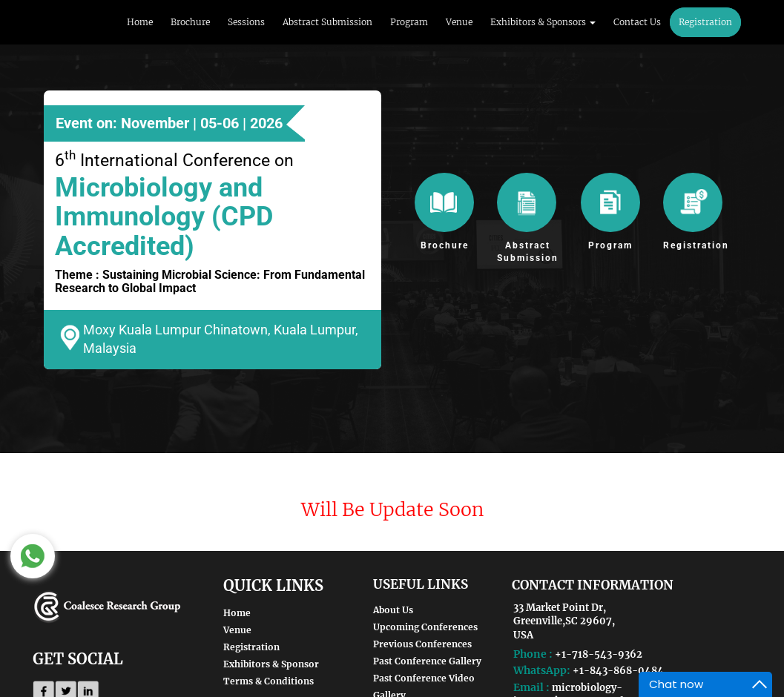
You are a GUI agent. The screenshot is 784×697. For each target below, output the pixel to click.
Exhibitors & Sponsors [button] (543, 22)
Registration (705, 22)
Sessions (246, 22)
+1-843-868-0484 (618, 671)
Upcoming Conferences (425, 627)
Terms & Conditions (269, 681)
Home (140, 22)
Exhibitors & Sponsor (271, 664)
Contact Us (637, 22)
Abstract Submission (327, 22)
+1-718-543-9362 (599, 654)
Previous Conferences (422, 644)
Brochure (190, 22)
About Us (393, 610)
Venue (459, 22)
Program (409, 22)
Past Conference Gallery (427, 661)
